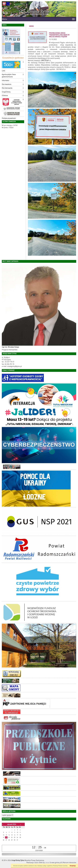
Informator (5, 80)
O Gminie (5, 96)
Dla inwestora (7, 84)
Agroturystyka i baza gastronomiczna (9, 76)
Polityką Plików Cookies (60, 866)
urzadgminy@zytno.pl (14, 366)
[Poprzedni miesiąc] (3, 824)
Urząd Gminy (6, 92)
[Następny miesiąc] (21, 824)
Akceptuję (73, 866)
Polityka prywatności (9, 118)
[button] (23, 62)
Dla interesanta (7, 88)
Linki (3, 71)
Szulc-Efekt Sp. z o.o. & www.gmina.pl (48, 863)
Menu (5, 19)
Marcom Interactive (70, 863)
